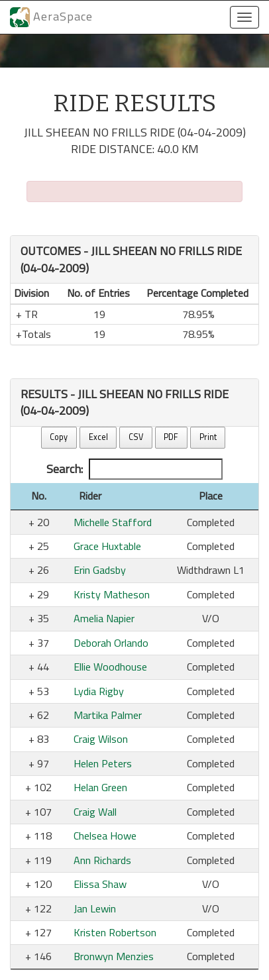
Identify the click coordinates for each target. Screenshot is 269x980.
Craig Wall (95, 812)
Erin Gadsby (100, 570)
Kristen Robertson (115, 932)
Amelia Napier (104, 618)
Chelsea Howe (105, 836)
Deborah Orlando (111, 643)
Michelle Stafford (113, 522)
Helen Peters (103, 763)
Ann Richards (102, 860)
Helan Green (100, 787)
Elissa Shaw (100, 884)
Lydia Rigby (99, 691)
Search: (134, 469)
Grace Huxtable (107, 546)
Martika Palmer (108, 715)
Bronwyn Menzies (114, 956)
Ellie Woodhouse (110, 667)
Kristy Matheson (112, 594)
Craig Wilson (101, 739)
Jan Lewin (95, 908)
